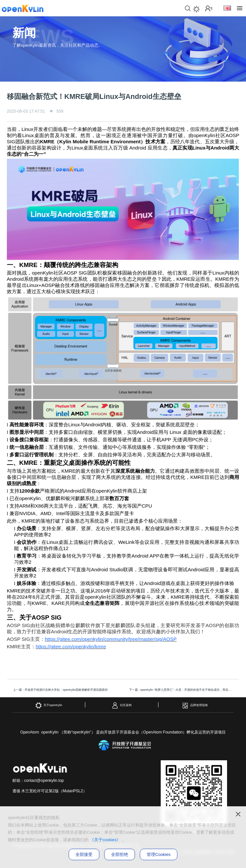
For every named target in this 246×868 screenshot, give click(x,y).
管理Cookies (159, 854)
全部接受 (84, 854)
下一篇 (183, 690)
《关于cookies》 (105, 840)
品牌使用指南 (195, 705)
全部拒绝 (120, 854)
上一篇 (60, 690)
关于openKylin (49, 705)
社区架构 (122, 705)
